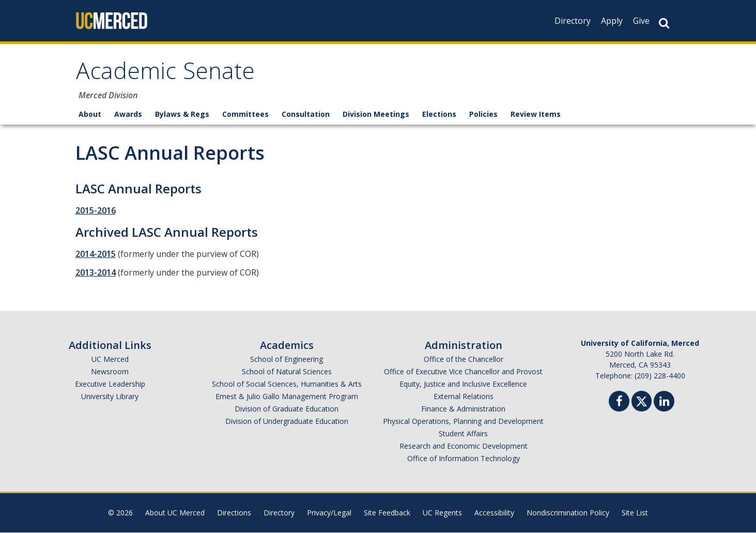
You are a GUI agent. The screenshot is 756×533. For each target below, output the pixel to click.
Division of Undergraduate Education (287, 422)
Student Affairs (463, 434)
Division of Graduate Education (287, 409)
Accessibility (494, 513)
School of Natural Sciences (287, 372)
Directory (573, 21)
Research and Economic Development (464, 446)
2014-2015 (96, 254)
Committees (245, 115)
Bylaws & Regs (182, 115)
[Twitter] (642, 400)
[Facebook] (619, 403)
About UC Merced (175, 513)
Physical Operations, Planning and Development (463, 422)
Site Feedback (387, 513)
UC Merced (110, 360)
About (90, 115)
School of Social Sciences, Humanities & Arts (287, 384)
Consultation (306, 115)
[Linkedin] (664, 403)
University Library (110, 397)
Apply (612, 21)
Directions (234, 513)
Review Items (536, 115)
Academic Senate (167, 74)
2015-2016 (96, 211)
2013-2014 (96, 273)
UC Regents (442, 513)
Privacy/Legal (329, 513)
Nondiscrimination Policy (568, 513)
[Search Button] (664, 23)
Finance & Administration (463, 409)
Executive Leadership (110, 384)
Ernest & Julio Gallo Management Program (287, 397)
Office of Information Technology (464, 459)
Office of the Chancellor (464, 360)
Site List (635, 513)
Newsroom (110, 372)
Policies (483, 115)
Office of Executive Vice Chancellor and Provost (463, 372)
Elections (439, 115)
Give (641, 21)
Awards (128, 115)
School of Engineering (287, 360)
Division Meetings (376, 115)
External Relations (464, 397)
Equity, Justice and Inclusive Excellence (463, 384)
